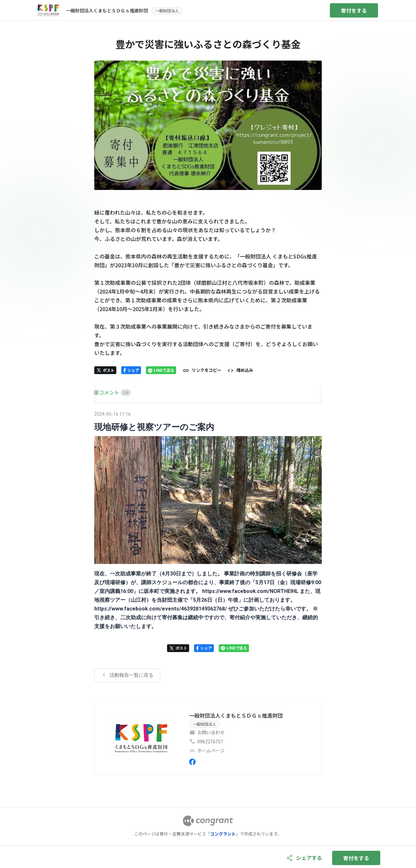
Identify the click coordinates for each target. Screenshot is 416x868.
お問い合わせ (211, 732)
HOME (102, 392)
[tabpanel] (208, 546)
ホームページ (211, 750)
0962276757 (210, 741)
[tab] (102, 392)
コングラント (223, 834)
